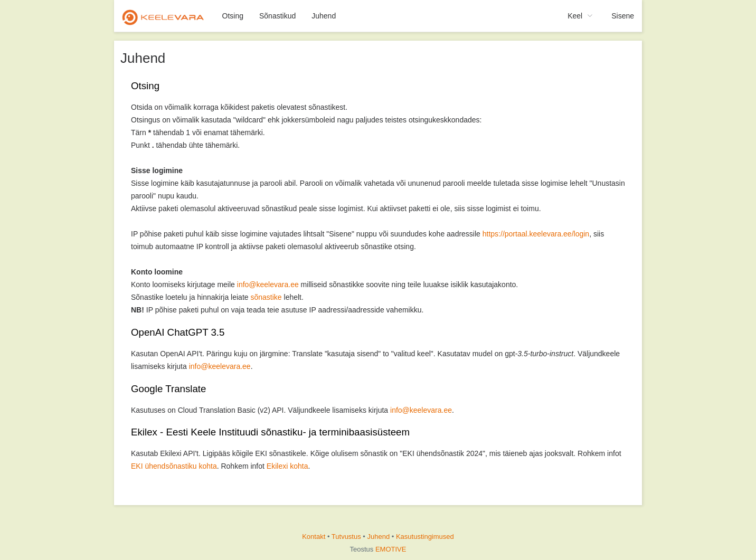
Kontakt (314, 537)
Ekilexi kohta (287, 466)
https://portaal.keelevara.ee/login (536, 234)
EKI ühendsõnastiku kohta (174, 466)
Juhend (379, 537)
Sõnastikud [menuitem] (277, 16)
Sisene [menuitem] (623, 16)
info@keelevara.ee (268, 284)
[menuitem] (164, 16)
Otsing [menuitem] (233, 16)
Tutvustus (346, 537)
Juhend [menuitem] (324, 16)
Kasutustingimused (425, 537)
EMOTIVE (391, 549)
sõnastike (266, 297)
